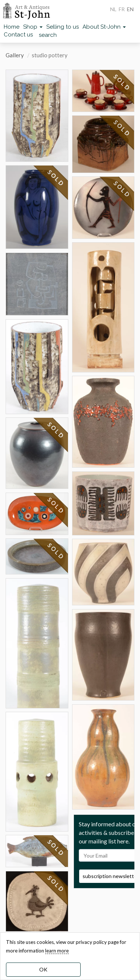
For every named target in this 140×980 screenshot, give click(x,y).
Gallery (15, 55)
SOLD (56, 178)
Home (12, 27)
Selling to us (63, 27)
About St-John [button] (104, 27)
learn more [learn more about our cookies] (57, 951)
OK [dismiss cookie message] (43, 969)
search (48, 35)
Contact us (18, 35)
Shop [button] (33, 27)
